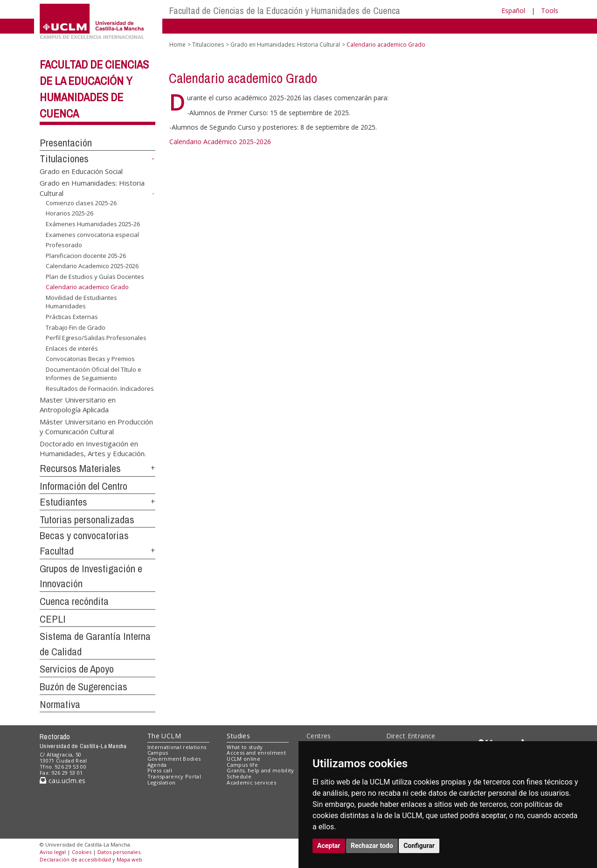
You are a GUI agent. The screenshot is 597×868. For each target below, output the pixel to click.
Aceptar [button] (329, 846)
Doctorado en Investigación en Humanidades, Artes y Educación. (93, 448)
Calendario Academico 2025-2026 (92, 266)
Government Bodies (174, 759)
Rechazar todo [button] (372, 846)
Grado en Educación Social (81, 171)
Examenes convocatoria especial (92, 234)
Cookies (82, 852)
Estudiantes (63, 502)
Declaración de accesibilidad (75, 859)
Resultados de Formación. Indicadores (100, 389)
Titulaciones (64, 159)
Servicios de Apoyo (77, 669)
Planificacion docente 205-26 (86, 256)
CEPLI (53, 619)
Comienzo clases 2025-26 (81, 203)
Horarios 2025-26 (69, 213)
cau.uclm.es (62, 781)
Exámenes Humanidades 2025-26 (93, 224)
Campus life (242, 765)
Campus (158, 753)
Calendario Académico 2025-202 (218, 142)
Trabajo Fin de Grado (76, 327)
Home (177, 45)
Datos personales (119, 852)
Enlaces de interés (72, 348)
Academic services (251, 782)
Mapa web (129, 859)
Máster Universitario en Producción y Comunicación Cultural (96, 426)
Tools (550, 10)
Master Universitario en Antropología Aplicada (78, 404)
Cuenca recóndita (74, 601)
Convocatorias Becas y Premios (90, 359)
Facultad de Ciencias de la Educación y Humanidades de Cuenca (285, 10)
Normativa (60, 704)
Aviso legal (53, 852)
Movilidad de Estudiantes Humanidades (81, 302)
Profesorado (64, 245)
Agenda (157, 765)
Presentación (66, 143)
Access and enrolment (256, 753)
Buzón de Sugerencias (83, 687)
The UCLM (164, 736)
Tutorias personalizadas (87, 520)
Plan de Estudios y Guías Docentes (95, 277)
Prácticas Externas (72, 317)
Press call (160, 770)
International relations (177, 747)
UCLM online (243, 759)
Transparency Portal (174, 776)
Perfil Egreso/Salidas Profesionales (96, 338)
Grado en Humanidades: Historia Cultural (285, 45)
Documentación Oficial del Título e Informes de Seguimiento (94, 374)
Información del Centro (83, 486)
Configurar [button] (419, 846)
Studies (238, 736)
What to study (245, 747)
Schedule (239, 776)
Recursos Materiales (80, 468)
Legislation (162, 782)
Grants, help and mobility (260, 770)
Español (513, 10)
